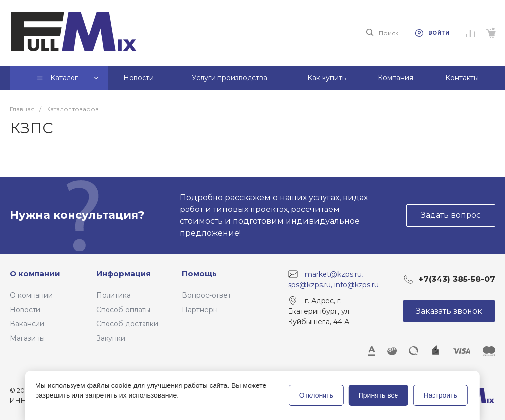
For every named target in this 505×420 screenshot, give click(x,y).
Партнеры (200, 310)
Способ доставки (127, 324)
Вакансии (27, 324)
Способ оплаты (123, 310)
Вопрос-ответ (207, 295)
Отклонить (316, 395)
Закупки (111, 338)
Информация (124, 273)
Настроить (440, 395)
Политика (113, 295)
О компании (35, 273)
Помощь (199, 273)
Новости (25, 310)
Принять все (379, 395)
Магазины (27, 338)
